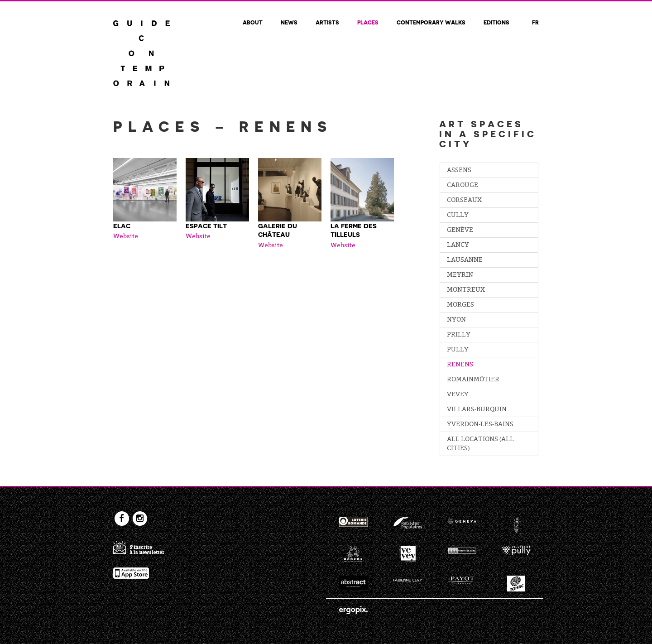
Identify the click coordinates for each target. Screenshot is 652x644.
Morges (460, 305)
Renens (460, 365)
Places (368, 22)
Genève (460, 231)
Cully (458, 216)
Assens (459, 171)
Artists (327, 22)
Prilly (459, 335)
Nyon (456, 320)
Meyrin (460, 275)
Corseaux (464, 201)
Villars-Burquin (477, 410)
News (289, 22)
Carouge (463, 186)
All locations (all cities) (480, 444)
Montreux (466, 290)
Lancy (458, 245)
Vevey (458, 395)
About (253, 22)
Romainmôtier (473, 380)
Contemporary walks (431, 22)
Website (126, 237)
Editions (496, 22)
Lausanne (465, 260)
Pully (458, 350)
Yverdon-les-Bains (480, 425)
